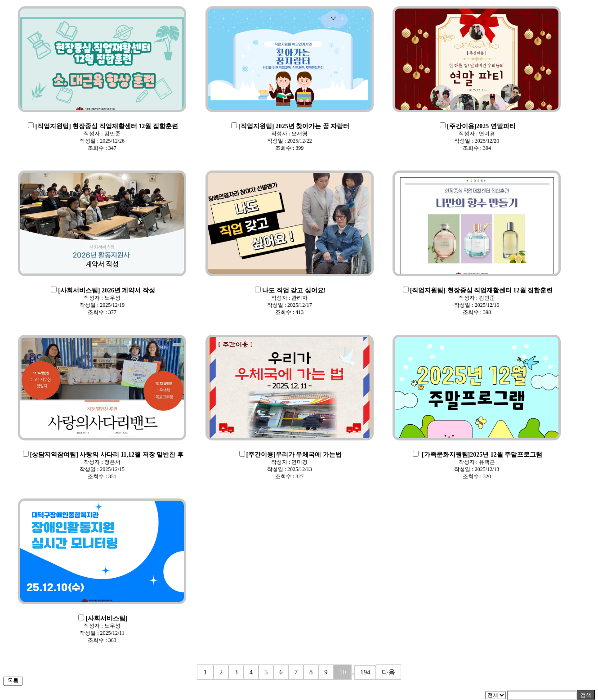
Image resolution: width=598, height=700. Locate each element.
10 (343, 672)
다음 (388, 672)
